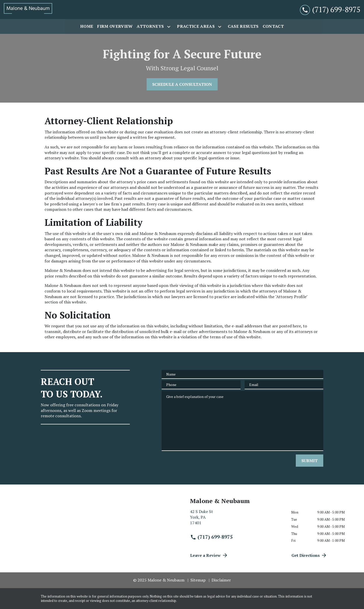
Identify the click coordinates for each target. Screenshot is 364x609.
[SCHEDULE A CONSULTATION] (182, 84)
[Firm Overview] (115, 26)
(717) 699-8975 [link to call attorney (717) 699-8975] (211, 537)
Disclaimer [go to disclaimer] (221, 580)
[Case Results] (243, 26)
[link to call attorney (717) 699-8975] (330, 10)
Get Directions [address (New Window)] (309, 555)
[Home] (87, 26)
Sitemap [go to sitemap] (198, 580)
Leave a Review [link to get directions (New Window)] (209, 555)
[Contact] (273, 26)
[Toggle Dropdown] (170, 27)
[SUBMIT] (310, 461)
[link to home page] (28, 10)
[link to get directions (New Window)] (237, 519)
